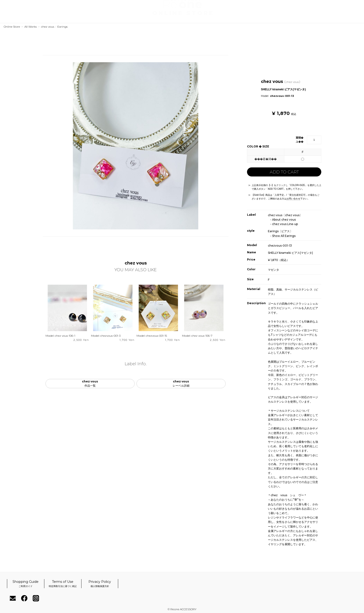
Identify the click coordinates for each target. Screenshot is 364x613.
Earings (62, 27)
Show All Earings (284, 236)
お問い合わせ (293, 199)
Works (11, 18)
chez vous (48, 27)
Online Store (12, 27)
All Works (31, 27)
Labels (32, 18)
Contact (325, 18)
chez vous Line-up (285, 224)
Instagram (356, 18)
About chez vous (284, 220)
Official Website (61, 18)
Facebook (341, 18)
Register (325, 6)
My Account (341, 6)
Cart (356, 6)
